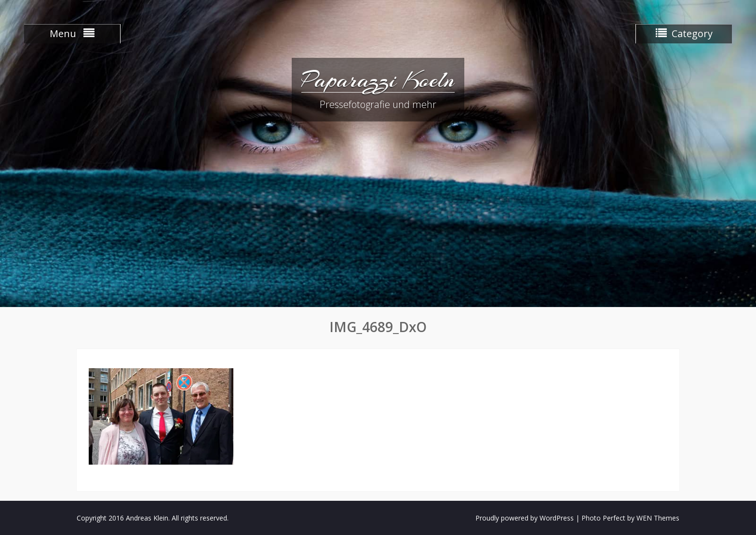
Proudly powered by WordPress (525, 518)
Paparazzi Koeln (378, 80)
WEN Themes (658, 518)
